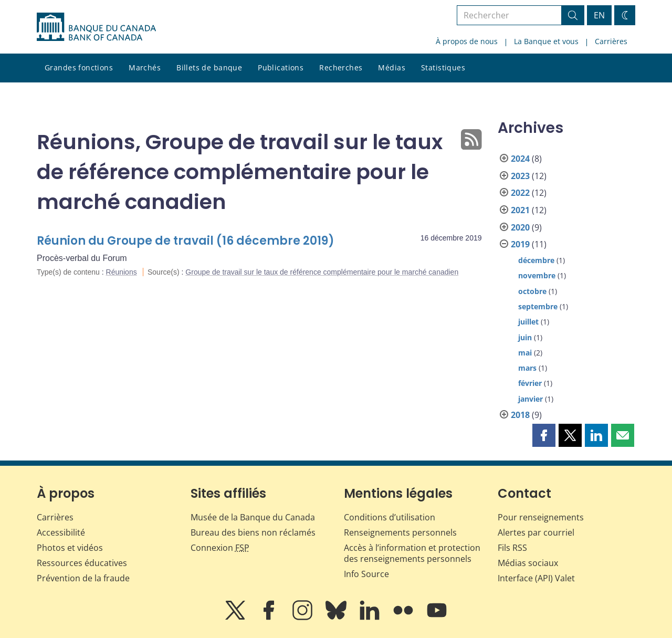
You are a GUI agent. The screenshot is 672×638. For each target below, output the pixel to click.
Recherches (341, 67)
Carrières (611, 41)
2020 (520, 227)
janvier (531, 399)
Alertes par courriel (536, 532)
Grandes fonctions (79, 67)
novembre (537, 275)
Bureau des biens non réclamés (253, 532)
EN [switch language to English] (599, 15)
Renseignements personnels (400, 532)
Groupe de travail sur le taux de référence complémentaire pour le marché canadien (322, 272)
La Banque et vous (546, 41)
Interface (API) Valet (536, 578)
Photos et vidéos (70, 548)
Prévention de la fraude (83, 578)
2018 (520, 415)
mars (527, 368)
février (530, 383)
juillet (528, 322)
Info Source (366, 574)
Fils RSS (512, 548)
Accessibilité (61, 532)
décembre (536, 260)
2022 (520, 193)
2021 (520, 210)
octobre (532, 291)
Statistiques (443, 67)
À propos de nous (467, 41)
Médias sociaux (528, 563)
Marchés (145, 67)
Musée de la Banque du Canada (253, 517)
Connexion (220, 548)
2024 (520, 159)
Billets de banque (209, 67)
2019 (520, 244)
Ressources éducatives (82, 563)
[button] (544, 435)
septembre (538, 306)
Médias (392, 67)
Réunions (122, 272)
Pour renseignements (541, 517)
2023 (520, 176)
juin (525, 337)
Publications (281, 67)
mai (525, 353)
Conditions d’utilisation (390, 517)
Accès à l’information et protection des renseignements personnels (412, 553)
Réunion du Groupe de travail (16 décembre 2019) (186, 241)
